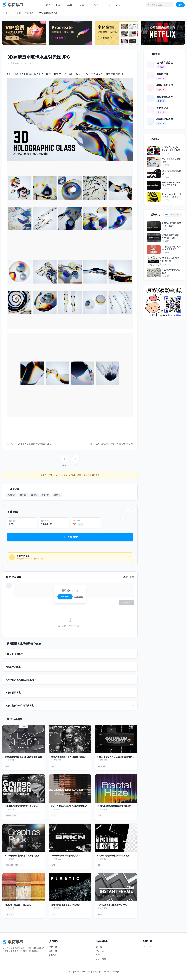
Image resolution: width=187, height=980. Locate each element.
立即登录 (65, 597)
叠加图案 (45, 495)
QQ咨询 (95, 475)
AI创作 (97, 5)
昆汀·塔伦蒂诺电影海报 (172, 172)
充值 (80, 524)
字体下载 (53, 947)
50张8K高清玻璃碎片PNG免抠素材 (114, 855)
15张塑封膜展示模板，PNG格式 (66, 905)
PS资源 (17, 13)
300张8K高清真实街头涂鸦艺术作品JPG (114, 444)
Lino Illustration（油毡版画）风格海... (172, 195)
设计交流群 (101, 959)
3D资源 (53, 955)
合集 (109, 5)
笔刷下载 (53, 951)
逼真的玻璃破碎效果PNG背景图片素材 (69, 757)
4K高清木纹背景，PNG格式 (18, 905)
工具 (71, 5)
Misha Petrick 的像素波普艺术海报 (171, 184)
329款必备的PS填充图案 (172, 271)
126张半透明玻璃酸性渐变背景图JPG (34, 444)
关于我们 (100, 947)
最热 (132, 577)
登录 (180, 5)
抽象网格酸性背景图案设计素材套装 (21, 806)
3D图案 (34, 495)
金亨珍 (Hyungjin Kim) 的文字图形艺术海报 (171, 149)
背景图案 (29, 13)
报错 (130, 509)
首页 (48, 5)
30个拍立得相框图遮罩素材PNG (112, 905)
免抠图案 (23, 495)
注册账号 (78, 597)
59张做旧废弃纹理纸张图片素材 (172, 224)
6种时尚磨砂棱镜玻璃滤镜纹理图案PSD (69, 806)
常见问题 (100, 951)
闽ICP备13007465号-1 (110, 971)
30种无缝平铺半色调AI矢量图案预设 (172, 248)
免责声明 (100, 955)
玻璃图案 (11, 495)
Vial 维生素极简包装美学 (172, 160)
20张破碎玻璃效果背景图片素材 (66, 855)
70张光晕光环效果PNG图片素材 (171, 236)
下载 (59, 5)
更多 (119, 5)
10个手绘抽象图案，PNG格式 (172, 260)
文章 (83, 5)
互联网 (31, 63)
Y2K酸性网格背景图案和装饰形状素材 (22, 855)
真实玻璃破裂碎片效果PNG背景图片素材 (23, 757)
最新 (125, 577)
